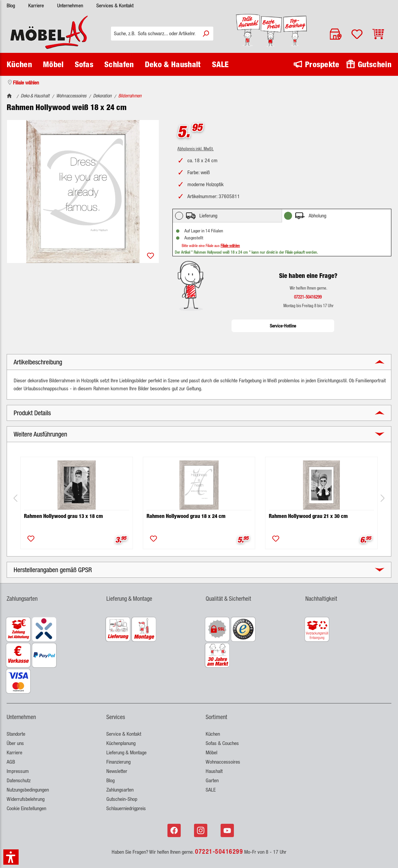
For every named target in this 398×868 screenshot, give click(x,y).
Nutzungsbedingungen (28, 790)
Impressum (18, 771)
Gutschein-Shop (122, 799)
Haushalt (214, 771)
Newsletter (117, 771)
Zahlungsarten (120, 790)
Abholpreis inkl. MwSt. (196, 148)
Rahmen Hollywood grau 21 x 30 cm (308, 516)
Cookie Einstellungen (26, 808)
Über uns (15, 743)
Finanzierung (118, 762)
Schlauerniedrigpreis (126, 808)
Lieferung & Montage (126, 752)
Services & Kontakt (115, 5)
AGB (11, 762)
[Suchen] (206, 34)
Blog (11, 5)
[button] (199, 362)
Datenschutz (19, 780)
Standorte (16, 734)
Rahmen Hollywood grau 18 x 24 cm (186, 516)
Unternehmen (70, 5)
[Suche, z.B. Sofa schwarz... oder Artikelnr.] (155, 34)
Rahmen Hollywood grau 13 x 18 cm (63, 516)
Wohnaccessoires (223, 762)
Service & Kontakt (124, 734)
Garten (212, 780)
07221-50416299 (219, 851)
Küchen (213, 734)
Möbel (211, 752)
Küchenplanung (121, 743)
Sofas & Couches (222, 743)
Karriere (36, 5)
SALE (211, 790)
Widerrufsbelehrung (26, 799)
